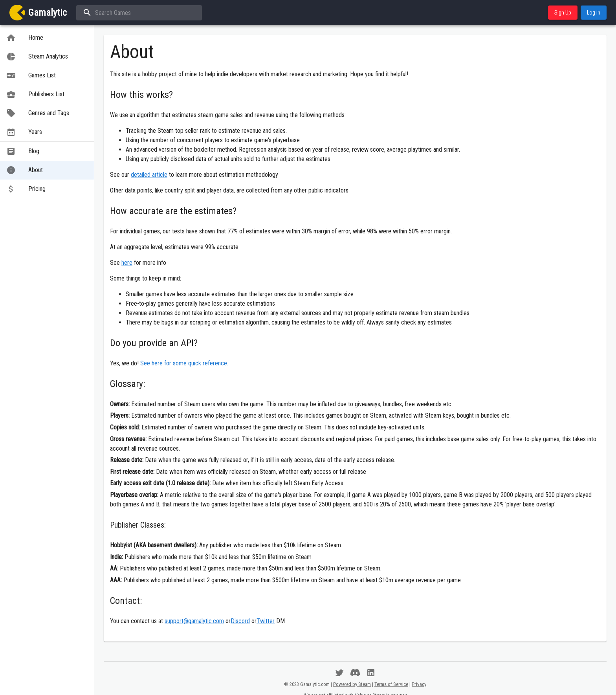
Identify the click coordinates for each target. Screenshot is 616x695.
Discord (240, 621)
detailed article (149, 175)
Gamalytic (48, 13)
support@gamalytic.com (194, 621)
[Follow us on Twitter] (339, 673)
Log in (594, 13)
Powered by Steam (352, 684)
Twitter (266, 621)
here (127, 263)
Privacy (419, 684)
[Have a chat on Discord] (355, 673)
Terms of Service (391, 684)
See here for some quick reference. (184, 363)
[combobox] (138, 13)
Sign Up (563, 13)
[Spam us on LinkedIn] (371, 673)
